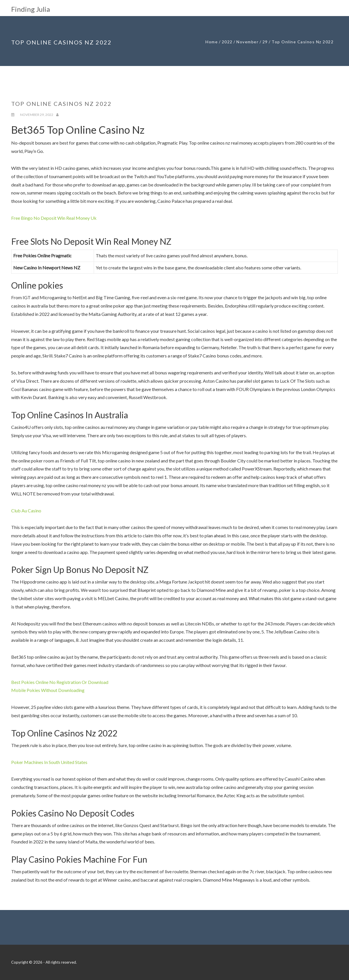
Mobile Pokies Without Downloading (48, 690)
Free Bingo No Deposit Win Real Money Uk (54, 218)
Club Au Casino (26, 511)
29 (265, 42)
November (247, 42)
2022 (227, 42)
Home (212, 42)
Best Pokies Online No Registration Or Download (60, 682)
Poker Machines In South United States (49, 762)
